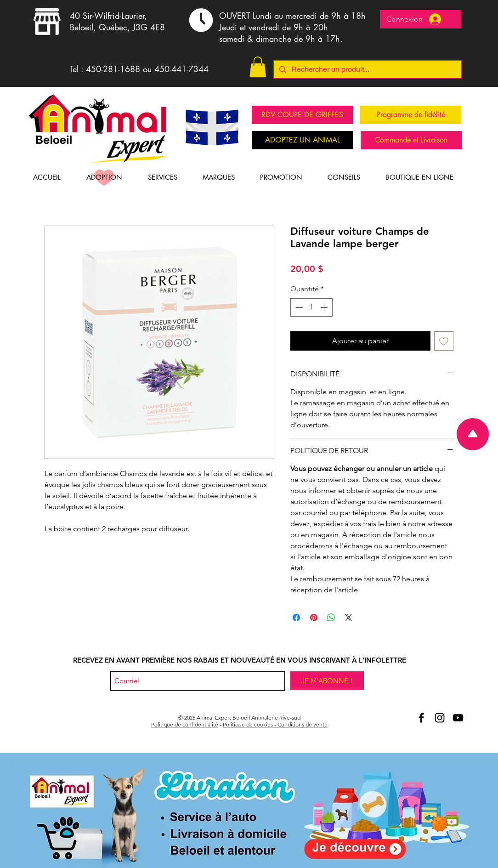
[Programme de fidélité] (411, 115)
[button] (258, 67)
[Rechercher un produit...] (367, 69)
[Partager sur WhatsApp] (331, 618)
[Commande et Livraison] (411, 140)
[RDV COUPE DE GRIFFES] (302, 115)
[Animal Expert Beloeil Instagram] (440, 718)
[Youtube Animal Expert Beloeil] (458, 718)
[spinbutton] (311, 307)
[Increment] (325, 307)
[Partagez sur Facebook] (296, 618)
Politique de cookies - (250, 724)
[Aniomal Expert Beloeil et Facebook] (421, 718)
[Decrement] (298, 307)
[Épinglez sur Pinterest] (314, 618)
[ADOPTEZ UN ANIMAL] (302, 140)
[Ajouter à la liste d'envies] (444, 341)
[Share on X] (349, 618)
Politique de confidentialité (185, 724)
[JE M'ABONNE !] (327, 681)
